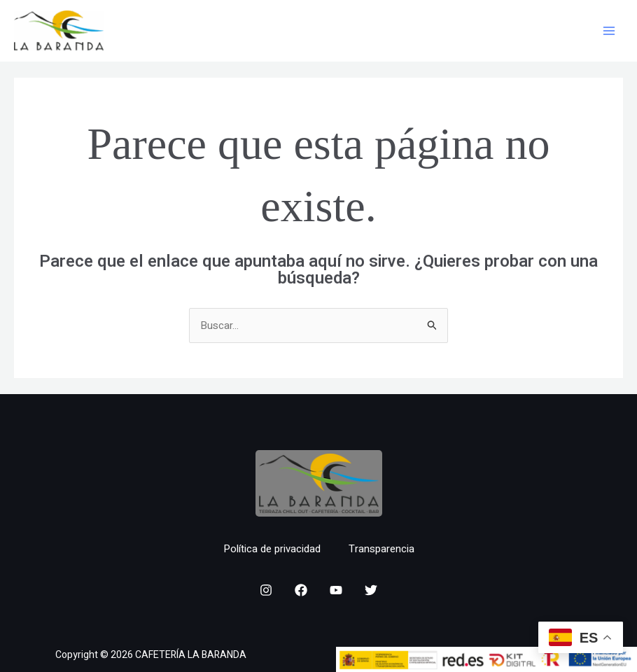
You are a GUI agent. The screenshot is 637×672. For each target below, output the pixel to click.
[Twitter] (371, 590)
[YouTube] (336, 590)
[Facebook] (301, 590)
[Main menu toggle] (609, 31)
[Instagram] (266, 590)
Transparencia (381, 549)
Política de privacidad (272, 549)
